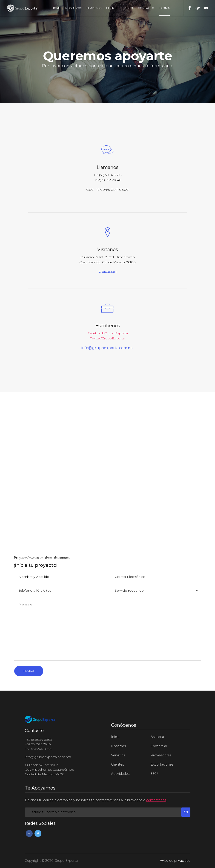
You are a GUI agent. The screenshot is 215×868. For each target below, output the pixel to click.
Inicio (115, 737)
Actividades (120, 774)
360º (154, 774)
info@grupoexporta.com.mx (107, 348)
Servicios (94, 8)
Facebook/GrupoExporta (108, 333)
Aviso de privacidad (175, 861)
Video (129, 8)
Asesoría (157, 737)
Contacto (146, 8)
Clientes (113, 8)
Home (56, 8)
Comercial (159, 746)
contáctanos (156, 800)
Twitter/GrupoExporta (107, 338)
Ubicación (108, 272)
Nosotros (74, 8)
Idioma (164, 8)
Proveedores (161, 755)
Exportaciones (162, 764)
